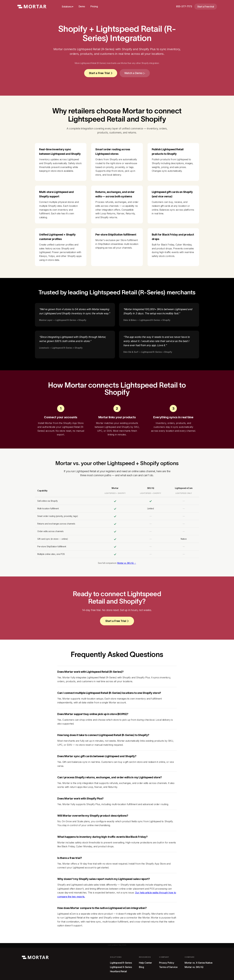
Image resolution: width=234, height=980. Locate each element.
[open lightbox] (135, 73)
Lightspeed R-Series (121, 963)
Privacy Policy (167, 963)
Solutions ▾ (68, 7)
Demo (82, 6)
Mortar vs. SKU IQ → (127, 563)
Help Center (145, 963)
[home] (32, 7)
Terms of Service (168, 967)
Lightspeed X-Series (121, 967)
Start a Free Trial (101, 73)
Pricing (94, 6)
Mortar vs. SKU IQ (194, 967)
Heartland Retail (118, 971)
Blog (141, 967)
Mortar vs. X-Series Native (199, 963)
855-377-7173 (184, 6)
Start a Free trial (206, 7)
